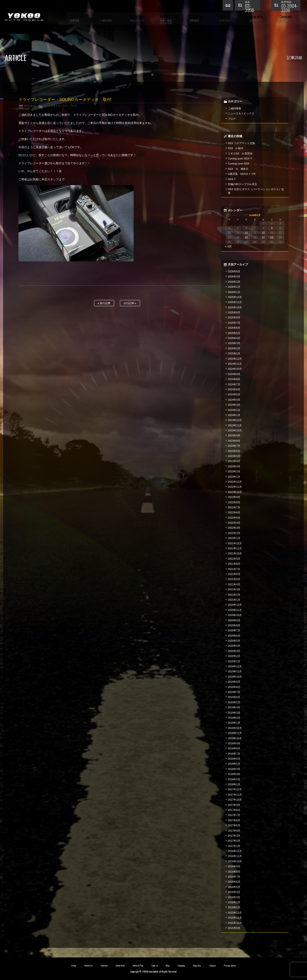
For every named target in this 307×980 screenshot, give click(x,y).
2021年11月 (235, 548)
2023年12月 (235, 420)
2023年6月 (234, 451)
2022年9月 (234, 497)
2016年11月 (235, 856)
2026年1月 (234, 292)
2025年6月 (234, 328)
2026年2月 (234, 287)
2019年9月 (234, 682)
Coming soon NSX (239, 164)
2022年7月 (234, 507)
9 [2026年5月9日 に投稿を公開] (272, 228)
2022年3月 (234, 528)
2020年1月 (234, 661)
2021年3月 (234, 589)
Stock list (88, 966)
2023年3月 (234, 466)
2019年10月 (235, 677)
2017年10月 (235, 800)
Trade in (155, 966)
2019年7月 (234, 692)
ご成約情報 (234, 108)
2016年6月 (234, 882)
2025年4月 (234, 338)
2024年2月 (234, 410)
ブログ (73, 106)
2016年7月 (234, 877)
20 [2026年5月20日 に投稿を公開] (246, 237)
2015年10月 (235, 923)
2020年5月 (234, 641)
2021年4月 (234, 584)
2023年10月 (235, 430)
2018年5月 (234, 764)
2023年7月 (234, 446)
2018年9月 (234, 743)
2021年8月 (234, 564)
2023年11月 (235, 425)
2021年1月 (234, 600)
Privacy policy (230, 966)
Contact (213, 966)
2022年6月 (234, 512)
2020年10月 (235, 615)
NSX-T (232, 179)
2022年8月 (234, 502)
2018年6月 (234, 759)
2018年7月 (234, 754)
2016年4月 (234, 892)
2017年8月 (234, 810)
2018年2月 (234, 779)
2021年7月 (234, 569)
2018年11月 (235, 733)
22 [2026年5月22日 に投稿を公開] (263, 237)
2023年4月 (234, 461)
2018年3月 (234, 774)
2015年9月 (234, 928)
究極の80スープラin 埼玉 (242, 184)
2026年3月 (234, 282)
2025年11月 (235, 302)
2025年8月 (234, 317)
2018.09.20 (30, 106)
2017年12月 (235, 789)
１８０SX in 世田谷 (240, 153)
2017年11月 (235, 795)
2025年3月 (234, 343)
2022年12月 (235, 482)
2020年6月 (234, 636)
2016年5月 (234, 887)
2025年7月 (234, 323)
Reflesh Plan (138, 966)
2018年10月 (235, 738)
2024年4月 (234, 400)
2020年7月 (234, 630)
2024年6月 (234, 389)
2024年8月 (234, 379)
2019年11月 (235, 671)
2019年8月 (234, 687)
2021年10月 (235, 553)
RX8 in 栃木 (236, 148)
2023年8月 (234, 441)
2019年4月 (234, 707)
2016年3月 (234, 897)
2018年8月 (234, 748)
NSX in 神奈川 (238, 169)
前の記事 (104, 303)
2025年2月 (234, 348)
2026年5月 (234, 271)
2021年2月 (234, 595)
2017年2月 (234, 841)
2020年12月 (235, 605)
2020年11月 (235, 610)
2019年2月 (234, 718)
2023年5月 (234, 456)
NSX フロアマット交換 (241, 143)
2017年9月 (234, 805)
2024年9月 (234, 374)
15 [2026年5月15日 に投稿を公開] (263, 233)
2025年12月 (235, 297)
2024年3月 (234, 405)
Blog (168, 966)
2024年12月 (235, 359)
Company (181, 966)
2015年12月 (235, 913)
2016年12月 (235, 851)
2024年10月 (235, 369)
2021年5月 (234, 579)
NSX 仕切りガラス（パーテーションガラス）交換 (256, 191)
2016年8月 (234, 872)
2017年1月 (234, 846)
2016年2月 (234, 902)
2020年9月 (234, 620)
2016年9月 (234, 866)
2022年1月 (234, 538)
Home (74, 966)
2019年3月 (234, 713)
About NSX (120, 966)
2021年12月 (235, 543)
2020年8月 (234, 625)
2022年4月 (234, 523)
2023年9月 (234, 435)
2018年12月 (235, 728)
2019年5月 (234, 702)
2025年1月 (234, 353)
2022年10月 (235, 492)
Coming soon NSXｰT (240, 158)
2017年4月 (234, 831)
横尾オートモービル (24, 17)
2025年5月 (234, 333)
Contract (104, 966)
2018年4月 (234, 769)
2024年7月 (234, 384)
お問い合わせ (229, 6)
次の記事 (130, 303)
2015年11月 (235, 918)
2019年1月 (234, 723)
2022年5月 (234, 518)
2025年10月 (235, 307)
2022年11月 (235, 487)
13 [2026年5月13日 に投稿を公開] (246, 233)
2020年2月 (234, 656)
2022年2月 (234, 533)
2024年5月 (234, 394)
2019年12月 (235, 666)
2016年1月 (234, 907)
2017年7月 (234, 815)
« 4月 (228, 246)
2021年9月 (234, 559)
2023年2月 (234, 471)
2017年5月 (234, 825)
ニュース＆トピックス (56, 106)
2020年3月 (234, 651)
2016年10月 (235, 861)
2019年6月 (234, 697)
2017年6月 (234, 820)
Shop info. (197, 966)
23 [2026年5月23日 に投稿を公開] (272, 237)
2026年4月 (234, 276)
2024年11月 (235, 364)
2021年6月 (234, 574)
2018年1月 (234, 784)
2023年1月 (234, 477)
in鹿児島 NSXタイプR (242, 174)
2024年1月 (234, 415)
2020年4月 (234, 646)
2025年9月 (234, 312)
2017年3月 (234, 836)
